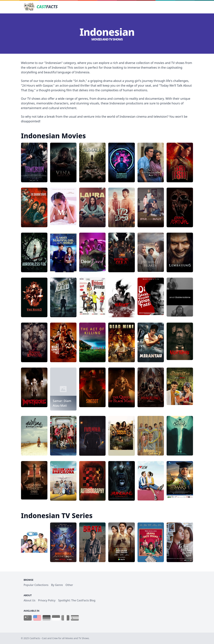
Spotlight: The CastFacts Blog (77, 600)
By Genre (57, 585)
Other (69, 585)
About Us (30, 600)
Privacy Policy (47, 600)
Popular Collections (36, 585)
